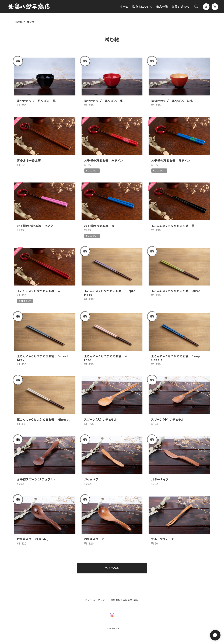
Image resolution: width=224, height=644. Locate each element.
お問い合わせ (181, 7)
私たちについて (142, 7)
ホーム (124, 7)
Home (19, 22)
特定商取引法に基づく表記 (125, 600)
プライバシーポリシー (96, 600)
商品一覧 (162, 7)
